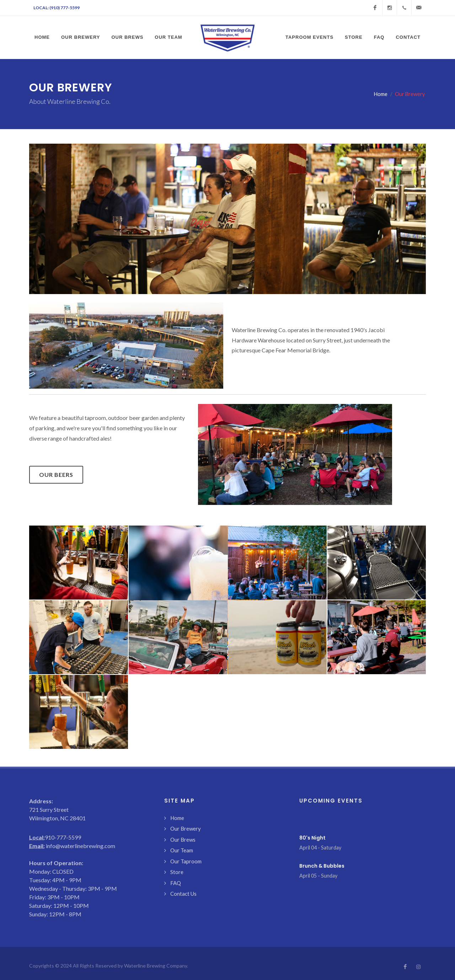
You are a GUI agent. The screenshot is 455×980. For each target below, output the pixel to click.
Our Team (182, 850)
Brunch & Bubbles (322, 866)
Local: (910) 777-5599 (57, 8)
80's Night (312, 838)
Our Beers (56, 475)
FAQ (176, 883)
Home (381, 94)
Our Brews (183, 840)
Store (177, 872)
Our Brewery (186, 829)
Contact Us (183, 894)
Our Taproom (186, 861)
